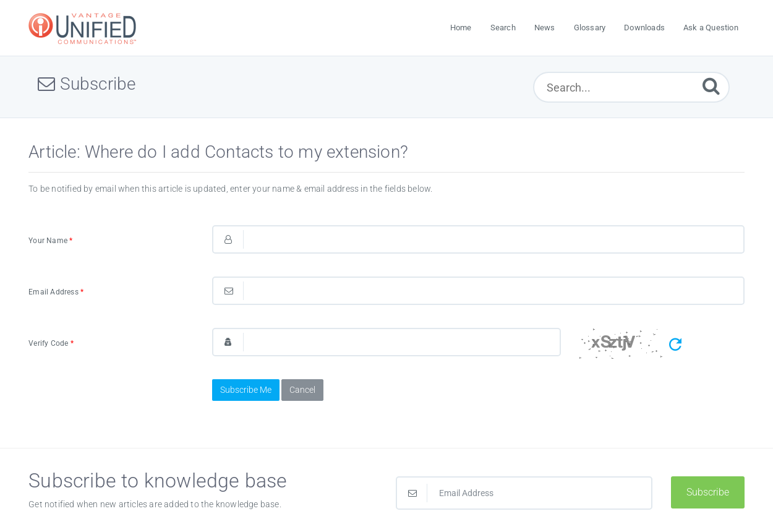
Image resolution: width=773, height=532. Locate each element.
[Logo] (84, 28)
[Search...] (631, 87)
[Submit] (711, 86)
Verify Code (51, 343)
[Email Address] (524, 493)
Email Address (56, 292)
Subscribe (708, 492)
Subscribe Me (246, 390)
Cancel (302, 390)
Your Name (50, 241)
